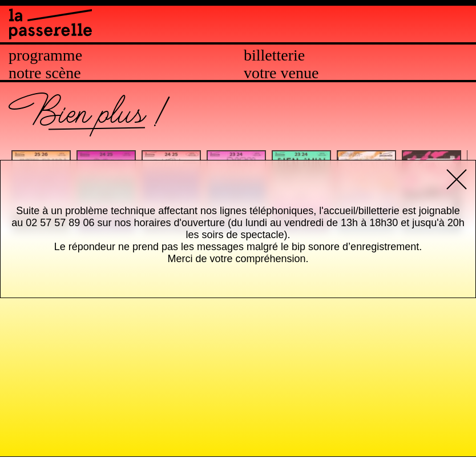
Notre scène (45, 73)
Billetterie (274, 55)
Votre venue (281, 73)
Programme (45, 55)
